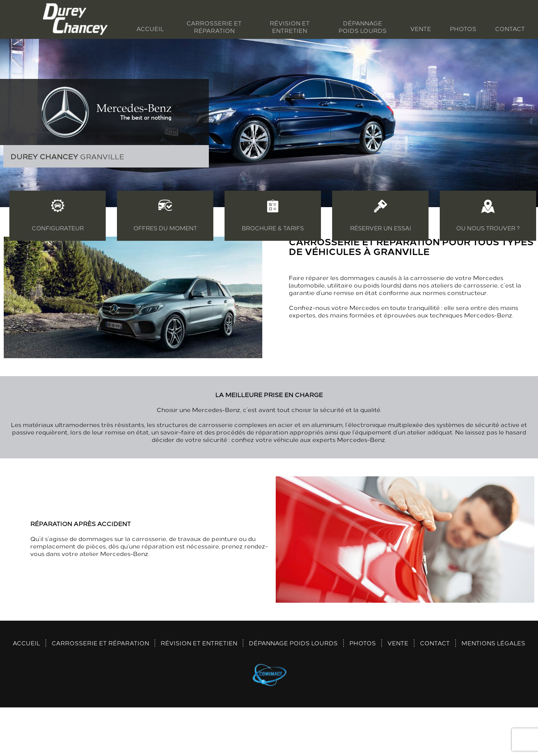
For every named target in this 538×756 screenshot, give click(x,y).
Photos (463, 29)
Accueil (150, 29)
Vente (421, 29)
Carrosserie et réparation (214, 27)
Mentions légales (493, 690)
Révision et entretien (290, 27)
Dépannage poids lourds (363, 27)
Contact (510, 29)
